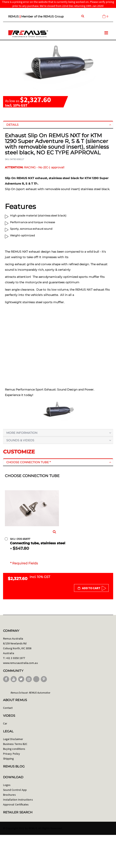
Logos (7, 785)
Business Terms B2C (15, 744)
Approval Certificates (16, 804)
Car (5, 723)
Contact (8, 708)
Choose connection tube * (28, 462)
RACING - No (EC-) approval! (35, 167)
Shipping (8, 759)
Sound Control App (15, 790)
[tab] (58, 125)
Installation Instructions (18, 800)
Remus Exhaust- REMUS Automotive (30, 693)
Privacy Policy (12, 754)
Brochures (9, 795)
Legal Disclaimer (13, 739)
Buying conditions (14, 749)
